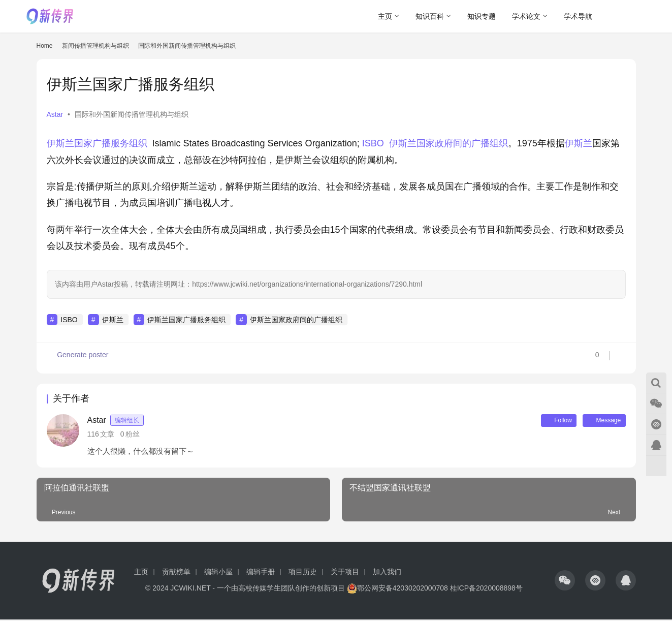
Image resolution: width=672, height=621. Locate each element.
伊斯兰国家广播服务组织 (97, 143)
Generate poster (78, 358)
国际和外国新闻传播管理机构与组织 (132, 114)
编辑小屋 (218, 573)
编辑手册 (261, 573)
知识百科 (430, 16)
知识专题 (482, 16)
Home (45, 46)
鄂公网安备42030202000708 (397, 589)
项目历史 (303, 573)
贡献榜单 (176, 573)
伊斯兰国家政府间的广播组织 (449, 143)
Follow (549, 421)
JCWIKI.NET (190, 589)
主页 (385, 16)
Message (601, 421)
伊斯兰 (579, 143)
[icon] (565, 582)
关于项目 (345, 573)
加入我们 (387, 573)
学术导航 (578, 16)
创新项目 (331, 589)
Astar (55, 114)
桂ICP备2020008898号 (486, 589)
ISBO (373, 143)
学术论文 (526, 16)
